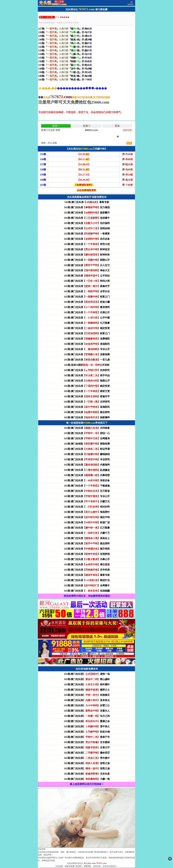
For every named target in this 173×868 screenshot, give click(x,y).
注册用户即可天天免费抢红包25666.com (74, 102)
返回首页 (131, 4)
